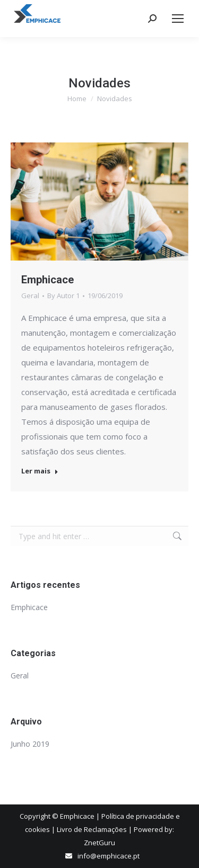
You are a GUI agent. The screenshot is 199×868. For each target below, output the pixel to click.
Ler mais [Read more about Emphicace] (40, 471)
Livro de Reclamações (92, 829)
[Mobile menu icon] (178, 19)
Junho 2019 (30, 744)
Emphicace (47, 280)
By (63, 296)
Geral (30, 296)
